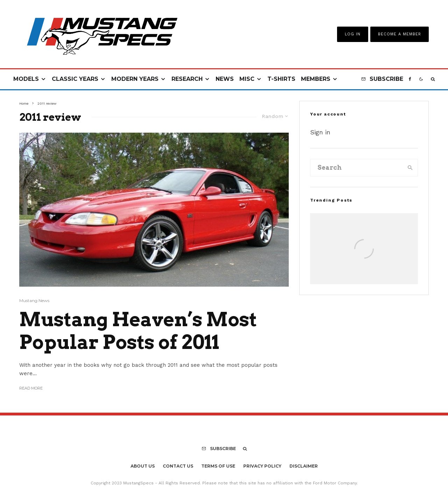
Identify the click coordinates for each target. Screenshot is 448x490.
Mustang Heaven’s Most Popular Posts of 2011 (138, 331)
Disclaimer (304, 466)
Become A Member (400, 34)
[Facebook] (410, 79)
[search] (410, 168)
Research (187, 79)
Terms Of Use (218, 466)
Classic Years (75, 79)
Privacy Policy (262, 466)
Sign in (320, 132)
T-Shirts (281, 79)
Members (316, 79)
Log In (353, 34)
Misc (247, 79)
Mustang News (34, 300)
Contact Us (178, 466)
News (225, 79)
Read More (31, 388)
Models (26, 79)
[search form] (357, 168)
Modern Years (135, 79)
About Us (143, 466)
